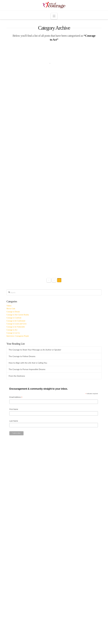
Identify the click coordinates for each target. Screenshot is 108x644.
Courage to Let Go (13, 333)
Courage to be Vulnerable (16, 327)
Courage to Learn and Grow (17, 324)
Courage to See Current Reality (18, 315)
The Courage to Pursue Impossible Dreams (27, 369)
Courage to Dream (13, 312)
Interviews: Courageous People (18, 336)
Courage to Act (12, 330)
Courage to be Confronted (16, 321)
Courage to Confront (14, 318)
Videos (9, 306)
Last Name (14, 421)
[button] (54, 16)
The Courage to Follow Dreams (22, 356)
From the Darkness (17, 376)
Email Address (16, 397)
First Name (14, 409)
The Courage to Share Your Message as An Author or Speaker (35, 350)
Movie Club (11, 309)
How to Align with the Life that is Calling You (28, 363)
